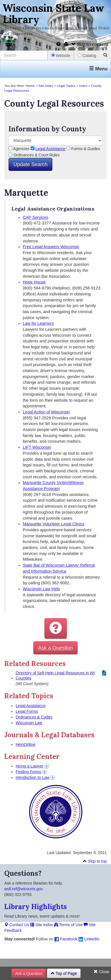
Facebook (66, 939)
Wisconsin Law (29, 723)
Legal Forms (27, 711)
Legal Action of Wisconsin (46, 412)
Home (30, 86)
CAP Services (35, 217)
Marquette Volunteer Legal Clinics (54, 524)
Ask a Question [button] (55, 648)
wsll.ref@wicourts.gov (24, 889)
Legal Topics (66, 86)
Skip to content (90, 44)
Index (83, 86)
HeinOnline (25, 744)
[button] (56, 628)
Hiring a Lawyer (29, 766)
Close (101, 972)
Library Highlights (36, 907)
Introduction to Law (32, 777)
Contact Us (17, 925)
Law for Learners (38, 323)
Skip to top (95, 861)
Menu (98, 69)
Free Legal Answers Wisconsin (51, 247)
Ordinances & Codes (34, 717)
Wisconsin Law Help (41, 589)
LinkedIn (89, 939)
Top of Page (64, 973)
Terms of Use (68, 925)
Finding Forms (28, 772)
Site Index (46, 86)
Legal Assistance (51, 149)
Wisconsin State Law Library (53, 14)
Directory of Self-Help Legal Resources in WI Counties (55, 675)
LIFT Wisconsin (37, 447)
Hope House (34, 282)
